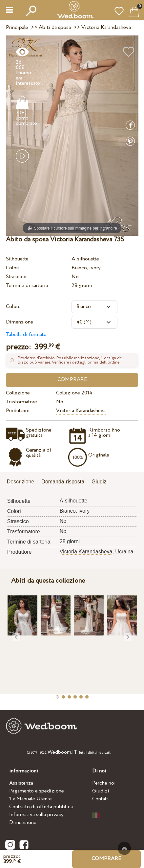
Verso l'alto (124, 848)
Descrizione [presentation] (21, 482)
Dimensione (20, 322)
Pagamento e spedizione (37, 791)
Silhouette (17, 259)
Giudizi (101, 791)
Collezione (18, 393)
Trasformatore (21, 402)
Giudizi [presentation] (100, 482)
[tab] (23, 482)
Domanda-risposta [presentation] (63, 482)
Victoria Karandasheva (81, 411)
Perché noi (104, 783)
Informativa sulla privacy (36, 815)
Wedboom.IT (62, 752)
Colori (13, 268)
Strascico (16, 277)
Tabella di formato (26, 334)
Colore (13, 307)
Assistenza (21, 783)
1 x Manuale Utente (31, 799)
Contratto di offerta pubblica (41, 807)
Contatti (101, 799)
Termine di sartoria (27, 286)
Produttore (18, 411)
